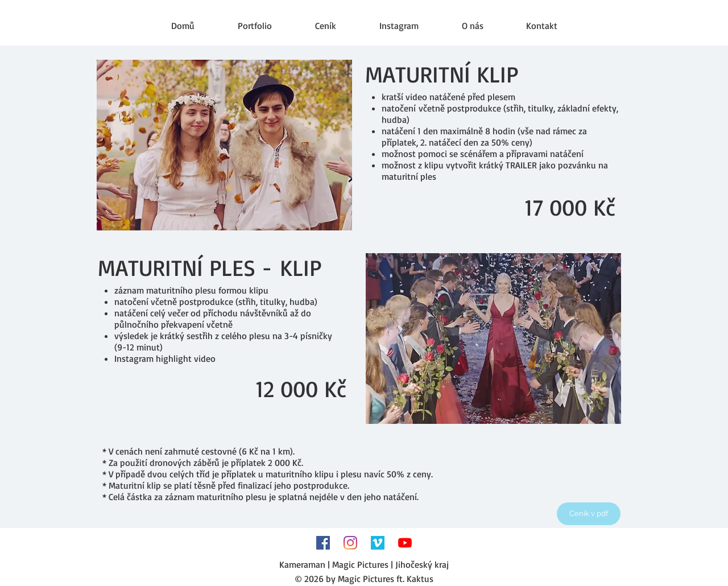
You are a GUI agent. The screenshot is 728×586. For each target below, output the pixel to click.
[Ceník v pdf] (589, 514)
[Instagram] (350, 543)
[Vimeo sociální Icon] (378, 543)
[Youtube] (405, 543)
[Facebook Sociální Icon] (323, 543)
